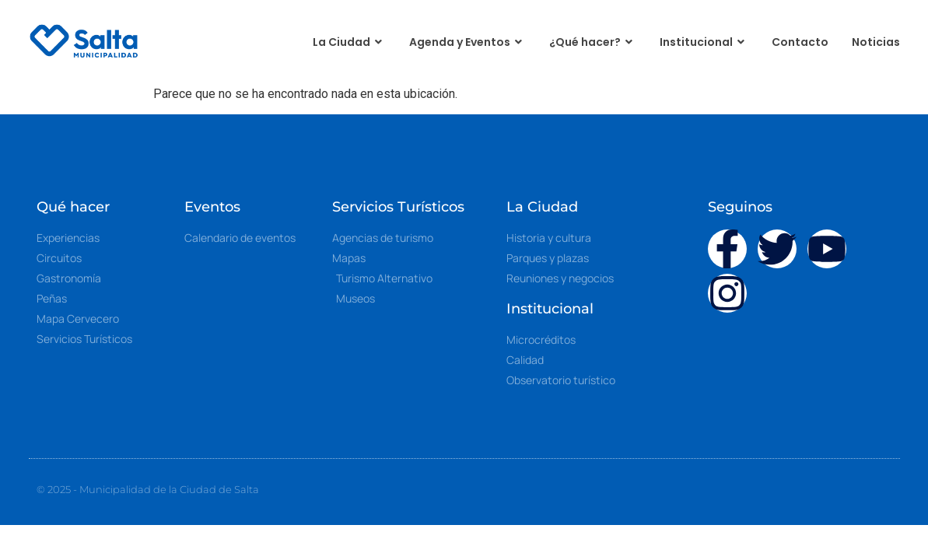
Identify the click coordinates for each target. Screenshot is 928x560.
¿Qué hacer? (593, 42)
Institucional (704, 42)
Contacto (800, 42)
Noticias (876, 42)
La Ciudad (349, 42)
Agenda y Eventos (468, 42)
